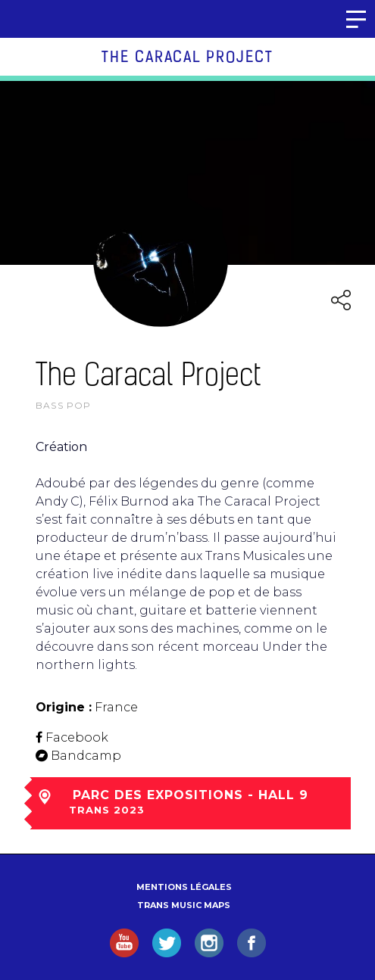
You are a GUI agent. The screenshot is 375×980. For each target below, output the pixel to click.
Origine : (64, 707)
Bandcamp (86, 756)
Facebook (77, 737)
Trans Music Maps (184, 905)
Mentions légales (184, 887)
